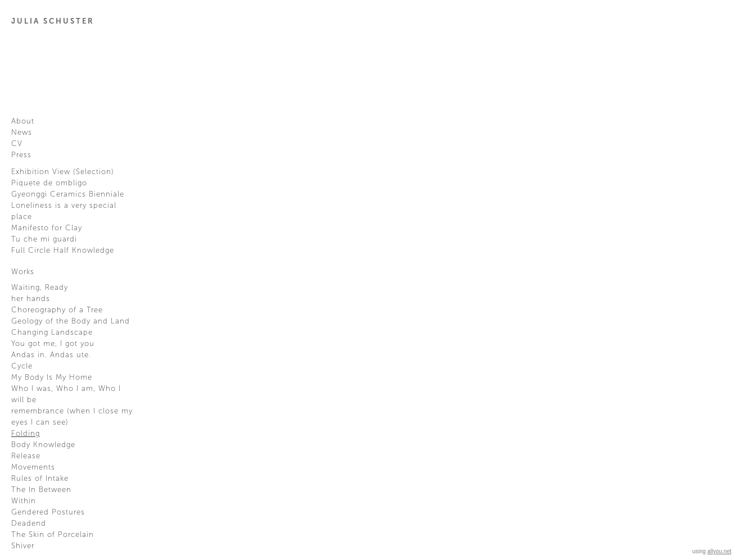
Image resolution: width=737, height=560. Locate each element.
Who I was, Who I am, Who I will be (66, 394)
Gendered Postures (48, 512)
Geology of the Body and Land (71, 321)
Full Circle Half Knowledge (63, 251)
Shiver (23, 546)
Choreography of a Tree (57, 310)
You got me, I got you (53, 344)
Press (21, 155)
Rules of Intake (40, 479)
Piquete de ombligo (49, 183)
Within (24, 501)
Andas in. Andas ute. (51, 355)
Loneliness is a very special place (64, 211)
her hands (31, 299)
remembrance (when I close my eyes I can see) (72, 417)
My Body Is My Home (52, 377)
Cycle (22, 366)
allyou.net (719, 551)
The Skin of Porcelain (53, 535)
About (23, 121)
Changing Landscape (52, 333)
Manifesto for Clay (47, 228)
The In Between (41, 490)
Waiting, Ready (40, 288)
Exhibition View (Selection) (63, 172)
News (22, 133)
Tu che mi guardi (44, 239)
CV (17, 144)
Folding (26, 434)
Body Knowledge (43, 445)
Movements (33, 467)
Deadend (29, 523)
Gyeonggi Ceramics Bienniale (68, 194)
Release (26, 456)
